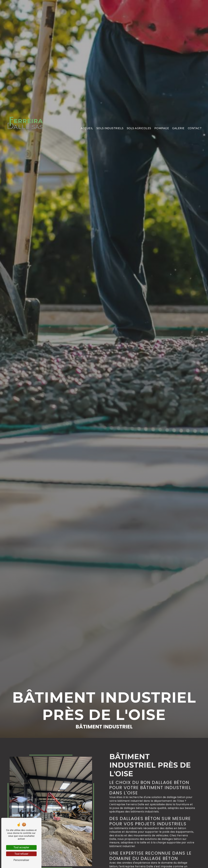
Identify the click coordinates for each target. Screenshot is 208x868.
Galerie (178, 122)
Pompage (162, 122)
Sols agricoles (139, 122)
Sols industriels (110, 122)
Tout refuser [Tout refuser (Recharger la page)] (21, 854)
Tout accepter (21, 847)
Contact (195, 122)
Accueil (87, 122)
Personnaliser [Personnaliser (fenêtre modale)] (21, 860)
